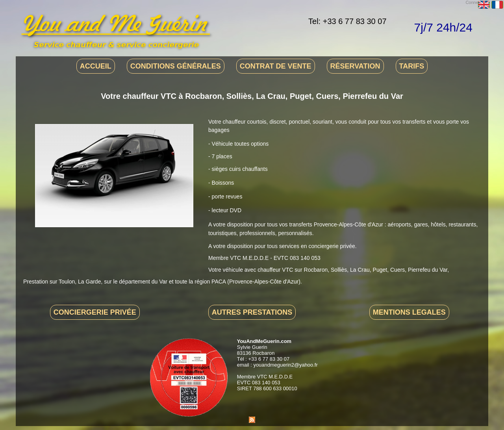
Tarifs (412, 66)
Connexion (476, 2)
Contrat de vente (276, 66)
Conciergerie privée (95, 312)
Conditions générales (176, 66)
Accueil (96, 66)
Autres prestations (252, 312)
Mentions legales (409, 312)
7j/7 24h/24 (443, 27)
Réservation (355, 66)
